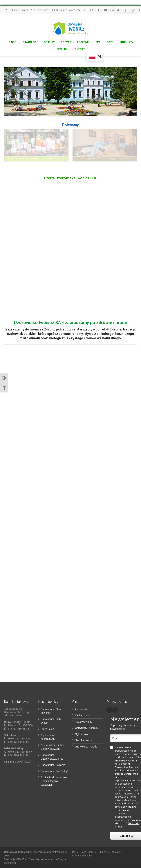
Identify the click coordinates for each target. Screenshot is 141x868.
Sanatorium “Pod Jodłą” (54, 771)
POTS (111, 42)
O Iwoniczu (32, 42)
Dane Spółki (87, 852)
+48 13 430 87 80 (88, 10)
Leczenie (85, 42)
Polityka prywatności (81, 856)
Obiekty (51, 42)
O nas (14, 42)
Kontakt (79, 49)
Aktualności (82, 709)
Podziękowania (84, 722)
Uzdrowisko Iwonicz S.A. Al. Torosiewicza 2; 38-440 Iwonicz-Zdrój (38, 10)
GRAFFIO (22, 859)
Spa (100, 42)
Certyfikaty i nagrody (87, 728)
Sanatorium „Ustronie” (53, 765)
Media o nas (82, 715)
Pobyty (67, 42)
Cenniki (63, 49)
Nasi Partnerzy (83, 740)
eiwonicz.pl (10, 863)
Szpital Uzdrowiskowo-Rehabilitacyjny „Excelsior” (54, 781)
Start (73, 852)
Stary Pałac (47, 729)
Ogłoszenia (81, 734)
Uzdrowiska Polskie (86, 747)
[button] (10, 92)
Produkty (126, 42)
